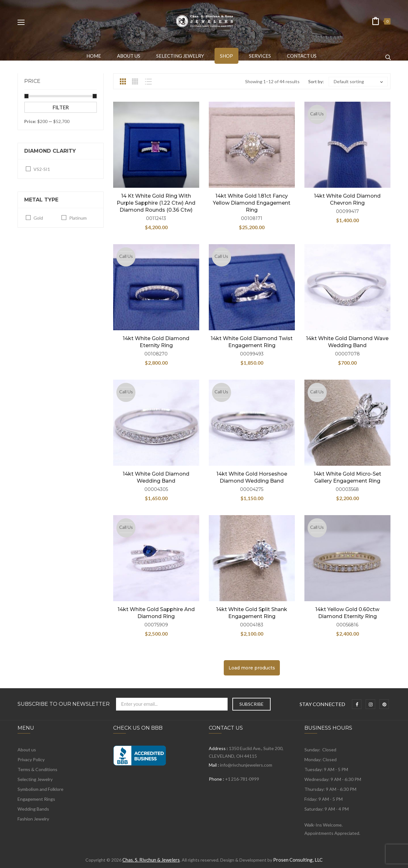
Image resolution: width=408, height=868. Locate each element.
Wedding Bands (33, 809)
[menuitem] (94, 56)
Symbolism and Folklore (40, 789)
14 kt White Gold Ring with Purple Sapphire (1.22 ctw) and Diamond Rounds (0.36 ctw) (156, 203)
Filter (61, 107)
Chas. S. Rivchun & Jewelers (151, 860)
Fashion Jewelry (33, 819)
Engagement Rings (36, 799)
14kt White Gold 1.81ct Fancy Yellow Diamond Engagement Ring (252, 203)
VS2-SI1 (42, 169)
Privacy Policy (31, 759)
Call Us (317, 114)
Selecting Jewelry (35, 779)
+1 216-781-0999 (242, 779)
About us (27, 750)
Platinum (78, 218)
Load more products (252, 668)
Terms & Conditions (37, 769)
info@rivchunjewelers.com (246, 765)
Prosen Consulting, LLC (298, 860)
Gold (38, 218)
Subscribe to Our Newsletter (64, 704)
